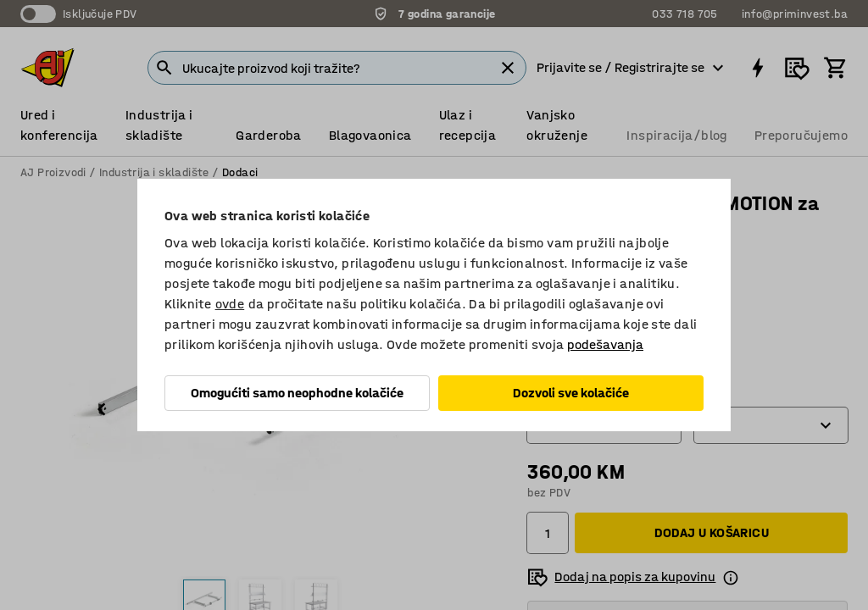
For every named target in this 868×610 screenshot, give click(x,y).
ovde (230, 304)
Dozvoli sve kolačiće (571, 393)
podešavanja (605, 344)
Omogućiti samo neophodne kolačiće (297, 393)
